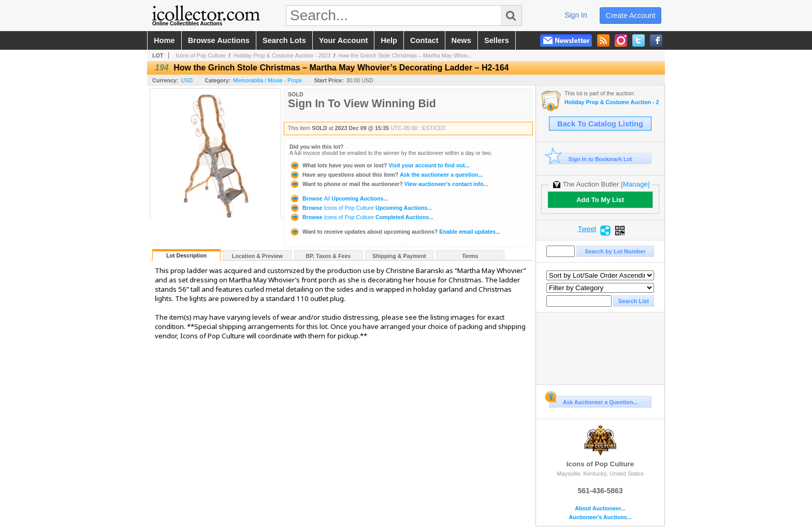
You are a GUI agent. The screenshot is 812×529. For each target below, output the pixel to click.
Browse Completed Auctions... (361, 217)
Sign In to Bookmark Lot (591, 159)
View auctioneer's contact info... (389, 184)
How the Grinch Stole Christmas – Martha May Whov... (405, 55)
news (461, 40)
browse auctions (219, 40)
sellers (497, 40)
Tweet (587, 229)
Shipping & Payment (399, 256)
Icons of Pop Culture (201, 55)
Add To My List (600, 200)
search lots (284, 40)
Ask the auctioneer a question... (386, 175)
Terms (470, 256)
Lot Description (186, 255)
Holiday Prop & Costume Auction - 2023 (282, 55)
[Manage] (635, 184)
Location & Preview (257, 256)
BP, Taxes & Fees (329, 256)
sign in (576, 15)
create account (631, 16)
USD (187, 80)
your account (343, 40)
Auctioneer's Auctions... (600, 517)
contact (424, 40)
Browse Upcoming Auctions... (339, 198)
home (164, 40)
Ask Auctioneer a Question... (593, 401)
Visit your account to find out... (379, 165)
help (389, 40)
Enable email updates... (395, 232)
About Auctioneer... (600, 509)
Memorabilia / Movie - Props (267, 80)
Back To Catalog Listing (600, 124)
